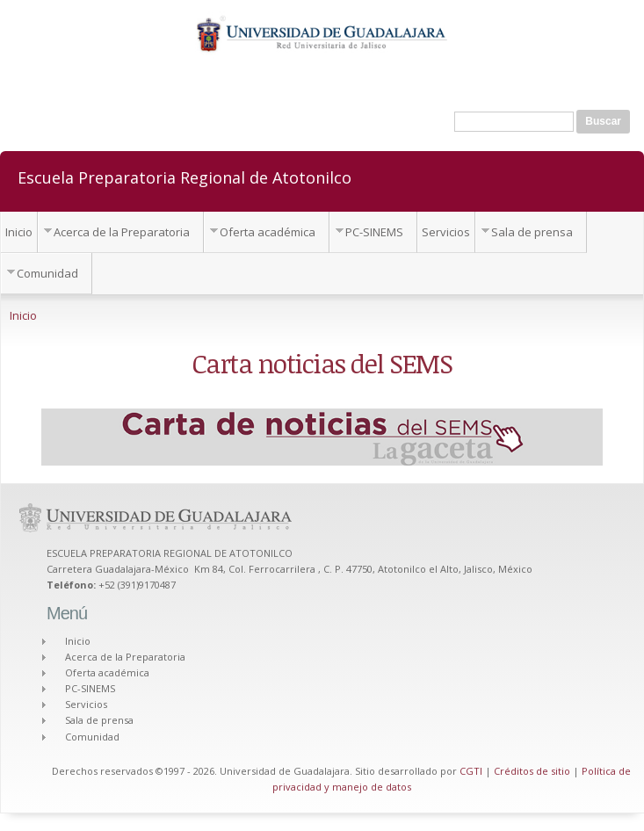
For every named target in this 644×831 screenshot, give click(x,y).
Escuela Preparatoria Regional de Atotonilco (185, 177)
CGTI (471, 771)
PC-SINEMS (374, 232)
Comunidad (47, 273)
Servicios (446, 232)
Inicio (19, 232)
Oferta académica (268, 232)
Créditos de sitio (532, 771)
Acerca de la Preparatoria (122, 232)
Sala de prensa (532, 232)
